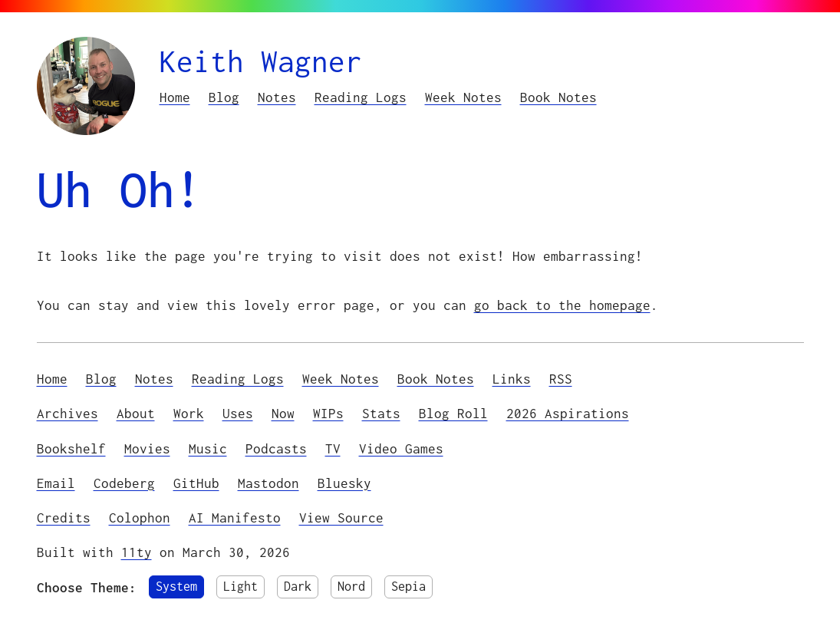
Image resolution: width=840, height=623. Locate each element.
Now (283, 413)
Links (512, 379)
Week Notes (463, 97)
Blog (224, 97)
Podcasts (276, 448)
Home (175, 97)
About (136, 413)
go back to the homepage (562, 305)
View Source (341, 518)
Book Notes (558, 97)
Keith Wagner (261, 61)
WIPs (328, 413)
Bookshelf (71, 448)
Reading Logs (361, 97)
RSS (561, 379)
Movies (147, 448)
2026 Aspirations (568, 413)
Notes (277, 97)
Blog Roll (453, 413)
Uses (238, 413)
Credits (64, 518)
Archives (68, 413)
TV (333, 448)
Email (56, 483)
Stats (381, 413)
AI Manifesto (235, 518)
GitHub (196, 483)
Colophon (140, 518)
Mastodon (268, 483)
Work (189, 413)
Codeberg (124, 483)
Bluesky (344, 483)
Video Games (401, 448)
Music (208, 448)
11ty (137, 552)
